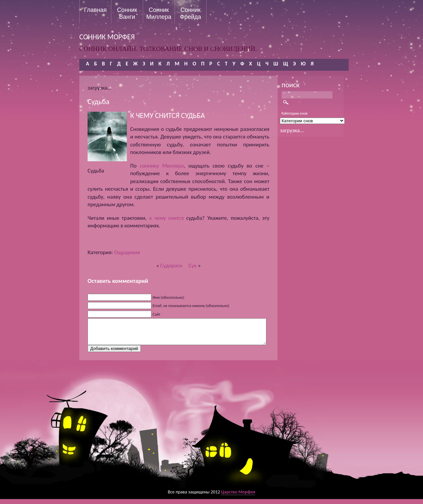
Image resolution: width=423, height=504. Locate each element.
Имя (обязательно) (169, 297)
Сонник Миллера (159, 13)
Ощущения (127, 252)
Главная (95, 10)
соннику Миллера (162, 166)
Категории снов (295, 113)
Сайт (156, 314)
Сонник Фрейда (190, 13)
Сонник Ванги (127, 13)
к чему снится (166, 218)
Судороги (171, 266)
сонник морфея (107, 37)
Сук (193, 266)
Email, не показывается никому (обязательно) (191, 306)
